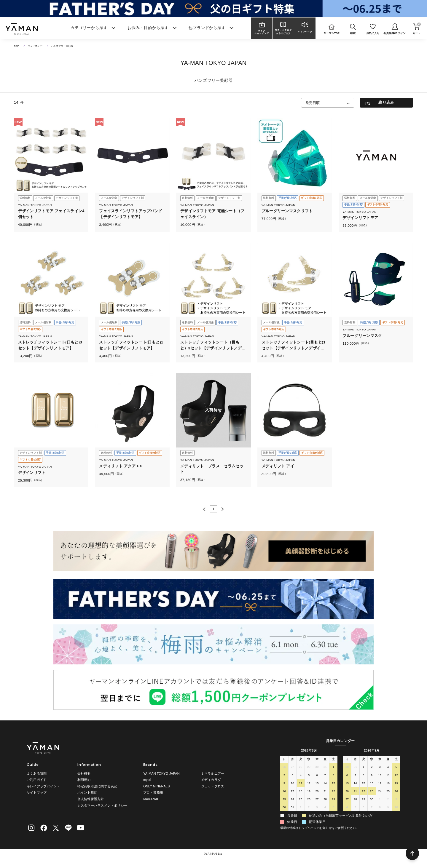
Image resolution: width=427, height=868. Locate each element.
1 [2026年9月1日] (301, 808)
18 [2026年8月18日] (301, 792)
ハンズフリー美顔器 (66, 46)
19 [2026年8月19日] (309, 792)
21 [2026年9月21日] (355, 792)
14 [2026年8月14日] (325, 784)
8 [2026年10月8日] (380, 808)
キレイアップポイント (43, 786)
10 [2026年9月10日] (380, 776)
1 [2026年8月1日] (333, 768)
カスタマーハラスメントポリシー (102, 805)
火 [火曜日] (301, 760)
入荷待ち (213, 410)
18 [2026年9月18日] (388, 784)
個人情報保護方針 (91, 799)
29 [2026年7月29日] (309, 768)
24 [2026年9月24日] (380, 792)
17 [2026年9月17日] (380, 784)
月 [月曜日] (293, 760)
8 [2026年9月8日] (364, 776)
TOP (17, 46)
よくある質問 (37, 773)
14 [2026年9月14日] (355, 784)
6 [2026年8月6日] (317, 776)
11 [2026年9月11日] (388, 776)
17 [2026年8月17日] (292, 792)
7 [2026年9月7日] (355, 776)
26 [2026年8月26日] (309, 800)
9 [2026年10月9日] (388, 808)
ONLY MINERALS (157, 786)
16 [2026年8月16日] (284, 792)
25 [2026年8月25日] (301, 800)
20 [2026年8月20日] (317, 792)
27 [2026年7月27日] (292, 768)
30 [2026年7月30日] (317, 768)
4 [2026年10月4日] (347, 808)
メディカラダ (211, 780)
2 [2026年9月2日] (309, 808)
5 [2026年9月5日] (333, 808)
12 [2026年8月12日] (309, 784)
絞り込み (386, 103)
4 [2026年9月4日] (325, 808)
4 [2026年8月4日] (301, 776)
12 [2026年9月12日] (396, 776)
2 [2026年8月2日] (284, 776)
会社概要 (84, 773)
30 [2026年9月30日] (372, 800)
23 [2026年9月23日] (372, 792)
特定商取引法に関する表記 (97, 786)
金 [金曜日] (325, 760)
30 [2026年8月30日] (284, 808)
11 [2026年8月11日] (301, 784)
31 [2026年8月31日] (292, 808)
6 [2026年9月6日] (347, 776)
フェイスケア (37, 46)
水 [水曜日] (309, 760)
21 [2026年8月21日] (325, 792)
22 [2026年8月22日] (333, 792)
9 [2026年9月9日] (372, 776)
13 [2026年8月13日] (317, 784)
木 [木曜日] (317, 760)
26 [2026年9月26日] (396, 792)
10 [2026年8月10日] (292, 784)
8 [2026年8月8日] (333, 776)
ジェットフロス (213, 786)
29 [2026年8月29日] (333, 800)
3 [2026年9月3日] (317, 808)
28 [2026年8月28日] (325, 800)
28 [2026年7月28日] (301, 768)
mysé (147, 780)
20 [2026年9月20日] (347, 792)
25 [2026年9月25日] (388, 792)
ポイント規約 (87, 792)
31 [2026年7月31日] (325, 768)
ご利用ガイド (37, 780)
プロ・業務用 (153, 792)
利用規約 (84, 780)
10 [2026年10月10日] (396, 808)
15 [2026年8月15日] (333, 784)
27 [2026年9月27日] (347, 800)
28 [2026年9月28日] (355, 800)
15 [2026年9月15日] (364, 784)
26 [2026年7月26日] (284, 768)
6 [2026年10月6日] (364, 808)
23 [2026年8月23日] (284, 800)
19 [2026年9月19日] (396, 784)
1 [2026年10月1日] (380, 800)
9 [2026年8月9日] (284, 784)
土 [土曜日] (333, 760)
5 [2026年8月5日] (309, 776)
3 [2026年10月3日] (396, 800)
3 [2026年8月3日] (292, 776)
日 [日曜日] (284, 760)
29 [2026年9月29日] (364, 800)
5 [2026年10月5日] (355, 808)
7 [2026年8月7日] (325, 776)
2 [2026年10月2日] (388, 800)
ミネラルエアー (213, 773)
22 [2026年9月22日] (364, 792)
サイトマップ (37, 792)
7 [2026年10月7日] (372, 808)
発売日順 (313, 103)
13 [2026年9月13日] (347, 784)
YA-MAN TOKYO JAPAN (161, 773)
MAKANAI (151, 799)
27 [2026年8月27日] (317, 800)
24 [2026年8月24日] (292, 800)
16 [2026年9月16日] (372, 784)
